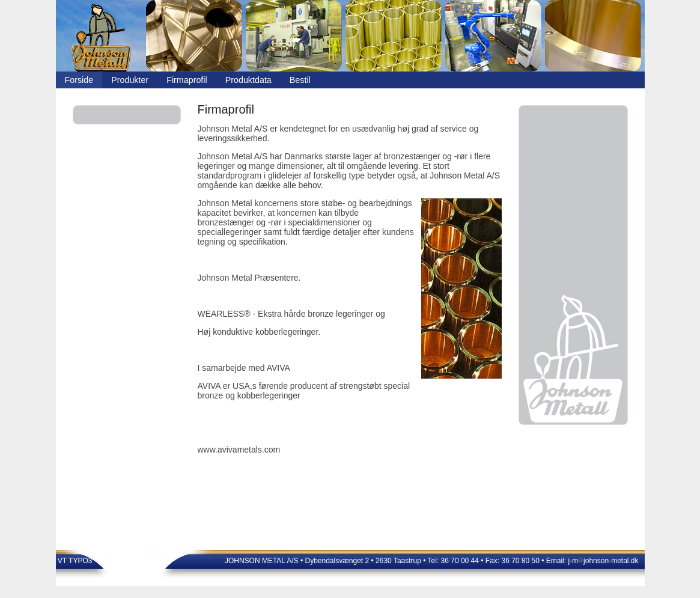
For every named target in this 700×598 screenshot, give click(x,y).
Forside (79, 80)
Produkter (130, 80)
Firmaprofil (187, 80)
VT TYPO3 (74, 561)
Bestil (300, 80)
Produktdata (248, 80)
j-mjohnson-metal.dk (603, 561)
